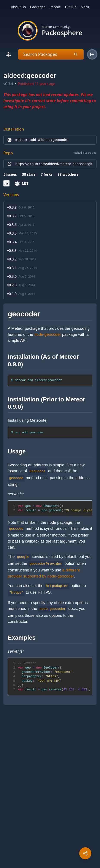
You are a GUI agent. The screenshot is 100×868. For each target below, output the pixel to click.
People (55, 7)
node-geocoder (48, 334)
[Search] (9, 54)
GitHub (71, 7)
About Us (18, 7)
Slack (85, 7)
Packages (38, 7)
